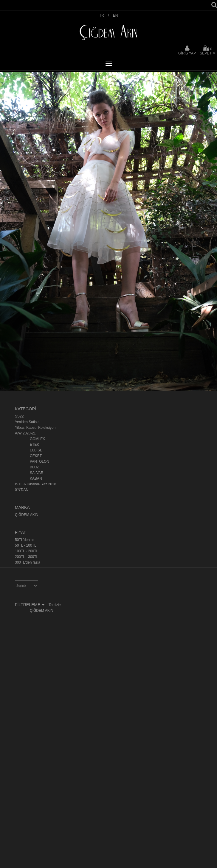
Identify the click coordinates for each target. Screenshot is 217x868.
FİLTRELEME (30, 605)
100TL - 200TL (27, 551)
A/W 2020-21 (25, 433)
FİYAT (21, 532)
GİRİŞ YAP (187, 53)
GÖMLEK (37, 439)
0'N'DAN (22, 490)
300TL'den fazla (28, 562)
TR (102, 15)
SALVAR (37, 473)
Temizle (55, 605)
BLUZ (34, 467)
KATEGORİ (25, 409)
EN (116, 15)
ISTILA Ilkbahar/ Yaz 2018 (35, 484)
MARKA (22, 507)
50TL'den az (25, 540)
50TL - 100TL (26, 545)
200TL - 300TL (27, 557)
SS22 (19, 416)
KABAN (36, 478)
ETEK (34, 445)
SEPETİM (208, 50)
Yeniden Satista (27, 422)
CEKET (36, 456)
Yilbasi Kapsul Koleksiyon (35, 428)
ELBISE (36, 450)
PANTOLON (39, 462)
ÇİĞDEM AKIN (27, 515)
